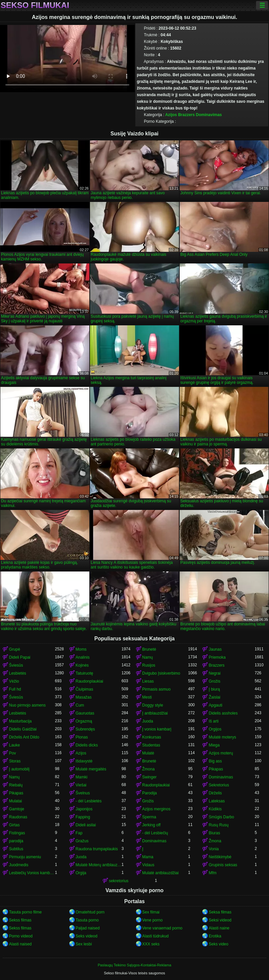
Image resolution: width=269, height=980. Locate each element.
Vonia (214, 849)
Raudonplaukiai (89, 681)
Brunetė (149, 649)
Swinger (149, 777)
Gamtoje (16, 809)
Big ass (215, 761)
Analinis (83, 657)
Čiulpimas (84, 689)
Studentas (151, 745)
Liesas (148, 681)
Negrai (214, 673)
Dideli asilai (86, 825)
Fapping (83, 817)
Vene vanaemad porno (162, 928)
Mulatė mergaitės (91, 769)
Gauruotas (85, 713)
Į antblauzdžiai (155, 713)
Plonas (82, 737)
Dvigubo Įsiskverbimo (161, 673)
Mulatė (148, 753)
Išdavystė (84, 761)
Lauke (14, 745)
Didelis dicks (87, 745)
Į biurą (214, 689)
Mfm (212, 873)
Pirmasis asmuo (156, 689)
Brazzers (186, 115)
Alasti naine (219, 928)
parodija (16, 841)
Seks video (218, 944)
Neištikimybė (220, 857)
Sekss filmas (20, 920)
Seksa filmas (220, 912)
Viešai (81, 785)
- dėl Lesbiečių (155, 833)
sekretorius (119, 881)
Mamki (81, 777)
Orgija (81, 873)
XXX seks (151, 944)
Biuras (214, 833)
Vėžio (14, 681)
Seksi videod (220, 920)
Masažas (84, 697)
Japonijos (84, 809)
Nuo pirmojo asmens (27, 705)
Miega (214, 745)
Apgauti (215, 705)
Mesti (147, 697)
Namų (148, 657)
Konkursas (152, 737)
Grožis (214, 681)
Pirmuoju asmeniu (25, 857)
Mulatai (15, 801)
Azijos (171, 115)
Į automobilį (19, 769)
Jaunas (215, 649)
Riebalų (16, 785)
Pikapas (216, 769)
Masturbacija (20, 721)
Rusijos (149, 665)
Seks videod (86, 936)
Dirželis (215, 793)
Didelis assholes (223, 713)
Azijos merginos (156, 809)
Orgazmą (84, 721)
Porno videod (21, 936)
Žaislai (214, 697)
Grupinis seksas (223, 865)
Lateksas (217, 801)
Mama (148, 857)
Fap (79, 833)
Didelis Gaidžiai (23, 729)
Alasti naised (20, 944)
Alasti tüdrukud (155, 936)
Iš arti (213, 721)
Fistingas (17, 833)
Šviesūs (16, 665)
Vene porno (152, 920)
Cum (80, 705)
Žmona (148, 769)
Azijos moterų (221, 753)
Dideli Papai (20, 657)
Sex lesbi (84, 944)
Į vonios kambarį (157, 729)
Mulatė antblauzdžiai (160, 873)
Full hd (15, 689)
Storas (15, 761)
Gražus (82, 841)
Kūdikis (215, 809)
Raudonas (18, 817)
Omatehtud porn (90, 912)
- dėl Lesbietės (89, 801)
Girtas (14, 825)
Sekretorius (219, 785)
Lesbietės (17, 673)
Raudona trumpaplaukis (97, 849)
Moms (81, 649)
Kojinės (82, 665)
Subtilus (16, 849)
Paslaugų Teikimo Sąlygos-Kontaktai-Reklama (134, 965)
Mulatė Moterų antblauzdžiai (99, 865)
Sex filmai (151, 912)
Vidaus (148, 865)
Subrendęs (85, 729)
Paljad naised (88, 928)
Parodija (150, 793)
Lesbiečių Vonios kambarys (32, 873)
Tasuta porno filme (25, 912)
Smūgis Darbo (221, 817)
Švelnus (83, 793)
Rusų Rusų (218, 825)
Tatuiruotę (84, 673)
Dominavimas (209, 115)
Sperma (149, 817)
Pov (12, 753)
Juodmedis (19, 865)
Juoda (148, 721)
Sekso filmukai (35, 5)
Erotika (215, 936)
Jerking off (151, 825)
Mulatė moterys (222, 737)
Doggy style (153, 705)
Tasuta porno (87, 920)
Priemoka (217, 657)
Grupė (14, 649)
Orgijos (215, 729)
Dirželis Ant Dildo (24, 737)
